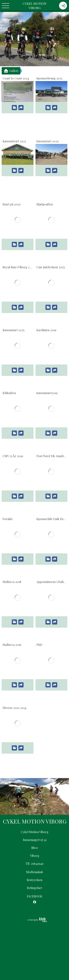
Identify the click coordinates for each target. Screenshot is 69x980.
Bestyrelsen (34, 880)
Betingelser (35, 888)
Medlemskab (35, 872)
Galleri (11, 71)
